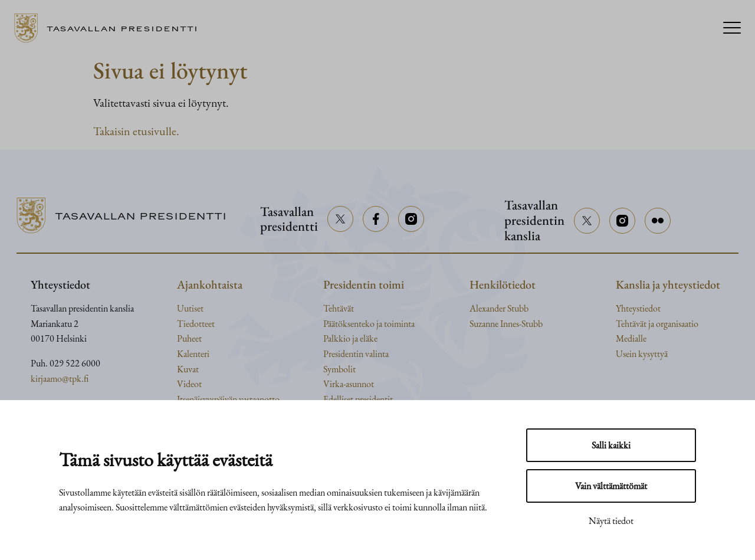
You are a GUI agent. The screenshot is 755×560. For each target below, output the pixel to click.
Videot (189, 384)
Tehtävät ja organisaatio (657, 324)
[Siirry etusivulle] (111, 28)
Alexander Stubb (499, 308)
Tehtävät (339, 308)
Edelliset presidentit (358, 399)
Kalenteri (193, 354)
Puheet (189, 338)
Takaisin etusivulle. (136, 131)
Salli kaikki (611, 445)
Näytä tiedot (611, 521)
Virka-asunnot (349, 384)
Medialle (631, 338)
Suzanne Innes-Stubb (506, 324)
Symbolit (339, 369)
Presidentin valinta (356, 354)
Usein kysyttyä (642, 354)
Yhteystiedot (638, 308)
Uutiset (190, 308)
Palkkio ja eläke (350, 338)
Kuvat (188, 369)
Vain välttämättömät (611, 486)
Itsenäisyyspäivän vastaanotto (228, 399)
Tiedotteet (196, 324)
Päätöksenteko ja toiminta (369, 324)
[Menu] (732, 29)
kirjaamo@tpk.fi (60, 379)
